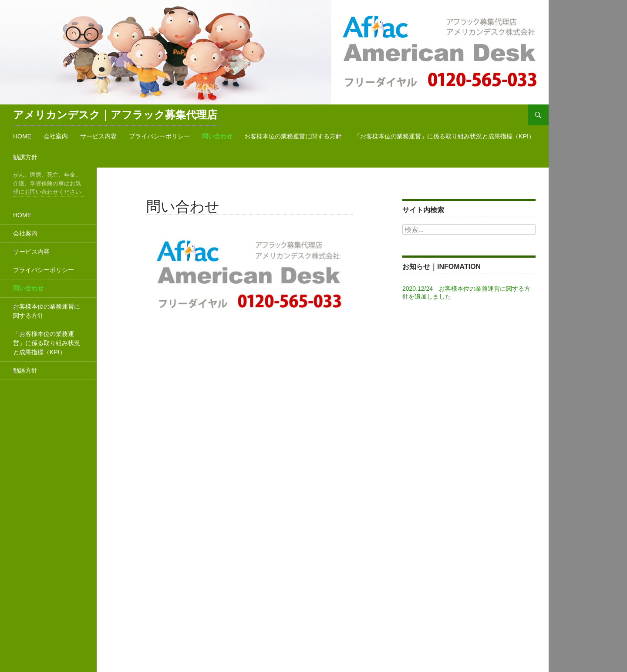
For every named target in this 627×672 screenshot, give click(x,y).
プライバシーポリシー (159, 136)
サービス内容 (98, 136)
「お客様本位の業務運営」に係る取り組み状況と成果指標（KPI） (444, 136)
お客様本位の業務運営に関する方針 (293, 136)
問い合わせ (217, 136)
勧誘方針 (25, 157)
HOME (22, 136)
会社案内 (56, 136)
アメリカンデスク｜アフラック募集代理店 (115, 115)
